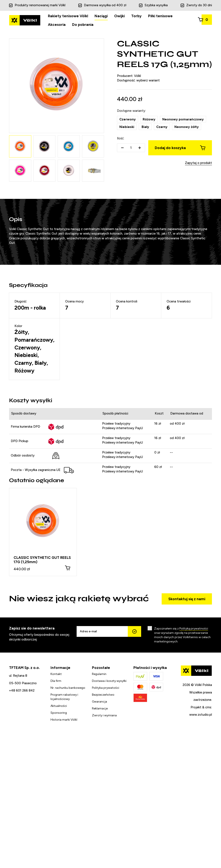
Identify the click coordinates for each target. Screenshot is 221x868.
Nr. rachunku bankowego (68, 688)
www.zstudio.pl (201, 715)
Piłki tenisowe (160, 16)
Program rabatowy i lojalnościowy (64, 697)
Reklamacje (100, 708)
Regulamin (99, 674)
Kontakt (56, 674)
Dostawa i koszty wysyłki (109, 681)
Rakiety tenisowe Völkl (68, 16)
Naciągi (101, 16)
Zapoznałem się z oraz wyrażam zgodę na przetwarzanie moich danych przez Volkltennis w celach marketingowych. (182, 635)
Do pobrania (83, 25)
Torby (136, 16)
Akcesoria (57, 25)
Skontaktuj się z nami (187, 599)
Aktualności (59, 706)
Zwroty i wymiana (104, 715)
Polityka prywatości (106, 688)
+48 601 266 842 (22, 690)
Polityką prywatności (194, 629)
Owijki (119, 16)
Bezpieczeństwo (103, 695)
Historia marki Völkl (64, 720)
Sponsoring (59, 713)
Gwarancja (99, 702)
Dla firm (56, 681)
